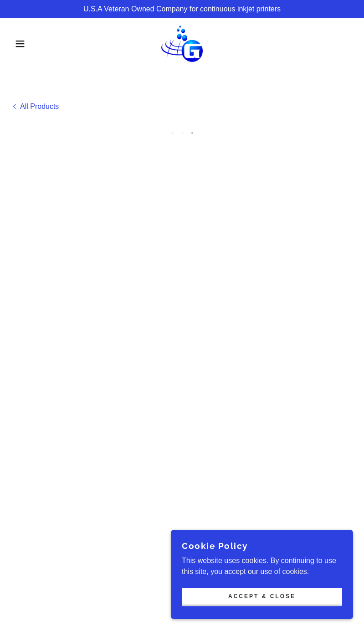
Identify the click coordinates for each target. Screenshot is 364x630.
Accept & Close (262, 596)
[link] (182, 44)
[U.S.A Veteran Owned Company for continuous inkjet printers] (182, 9)
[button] (18, 44)
